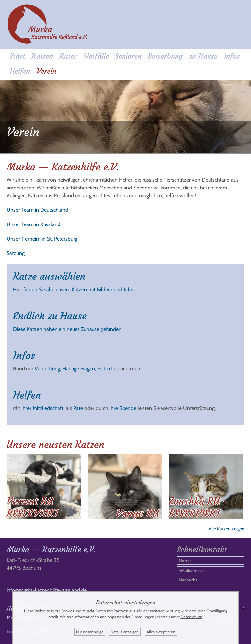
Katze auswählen (49, 276)
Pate (78, 408)
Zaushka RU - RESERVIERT (198, 507)
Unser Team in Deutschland (37, 210)
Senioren (128, 56)
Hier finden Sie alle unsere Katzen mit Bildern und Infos (74, 289)
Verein (46, 71)
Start (17, 56)
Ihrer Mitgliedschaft (42, 408)
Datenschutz (191, 617)
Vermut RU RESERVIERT (32, 507)
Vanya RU (137, 513)
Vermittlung (47, 369)
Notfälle (96, 56)
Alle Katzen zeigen (227, 529)
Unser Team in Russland (33, 224)
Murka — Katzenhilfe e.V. (51, 550)
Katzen (42, 56)
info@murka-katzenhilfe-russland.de (47, 590)
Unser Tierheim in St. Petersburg (42, 239)
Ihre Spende (123, 408)
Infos (232, 56)
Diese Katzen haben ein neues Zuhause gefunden (67, 329)
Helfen (20, 71)
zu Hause (203, 56)
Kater (68, 56)
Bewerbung (165, 56)
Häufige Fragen (79, 369)
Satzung (16, 253)
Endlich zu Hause (50, 316)
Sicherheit (108, 369)
